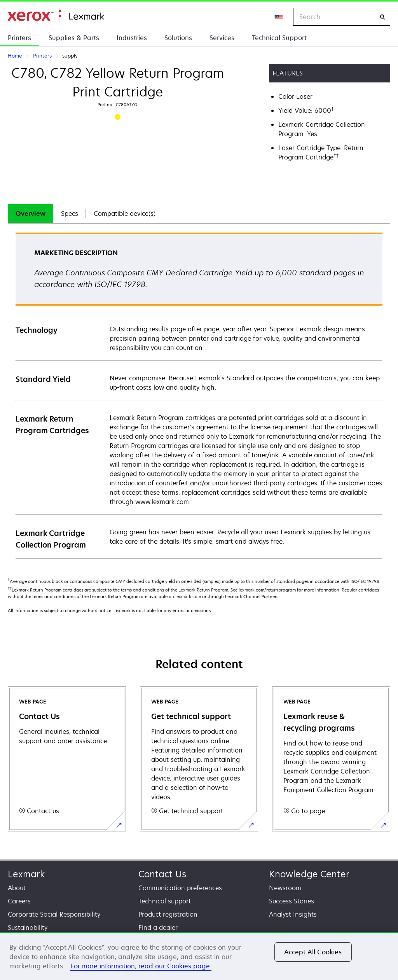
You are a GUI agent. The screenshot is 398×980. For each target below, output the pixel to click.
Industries (132, 38)
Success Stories (292, 901)
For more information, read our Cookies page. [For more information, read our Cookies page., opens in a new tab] (141, 966)
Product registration (168, 914)
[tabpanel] (199, 395)
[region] (199, 956)
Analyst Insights (293, 914)
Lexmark (26, 874)
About (17, 888)
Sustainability (28, 927)
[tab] (31, 214)
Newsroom (285, 888)
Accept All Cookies (313, 952)
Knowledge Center (309, 874)
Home (56, 15)
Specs (70, 213)
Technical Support (279, 38)
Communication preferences (180, 888)
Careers (19, 901)
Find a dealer (158, 927)
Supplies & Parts (74, 38)
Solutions (178, 38)
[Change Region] (279, 17)
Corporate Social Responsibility (54, 914)
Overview (31, 213)
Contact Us (162, 874)
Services (222, 38)
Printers (19, 38)
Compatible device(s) (125, 213)
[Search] (382, 17)
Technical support (165, 901)
